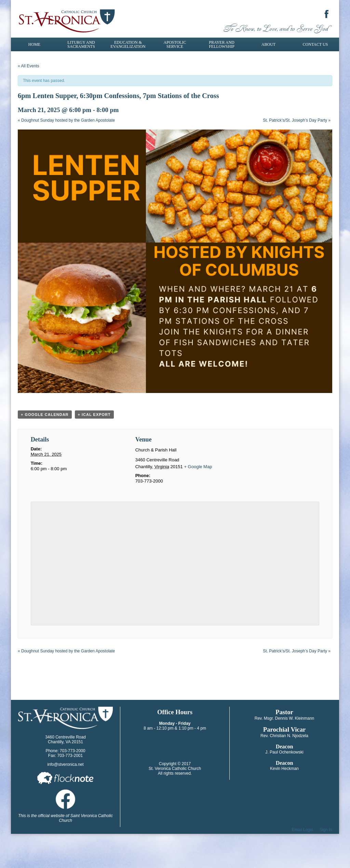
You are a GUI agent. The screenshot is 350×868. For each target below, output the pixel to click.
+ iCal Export (94, 415)
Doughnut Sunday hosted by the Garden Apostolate (66, 120)
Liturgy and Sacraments (81, 44)
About (268, 44)
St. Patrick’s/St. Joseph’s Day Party (297, 120)
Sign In (326, 830)
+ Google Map (198, 467)
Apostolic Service (175, 44)
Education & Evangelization (128, 44)
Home (34, 44)
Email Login (303, 830)
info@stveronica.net (65, 764)
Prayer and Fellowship (222, 44)
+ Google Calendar (45, 415)
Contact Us (315, 44)
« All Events (29, 66)
